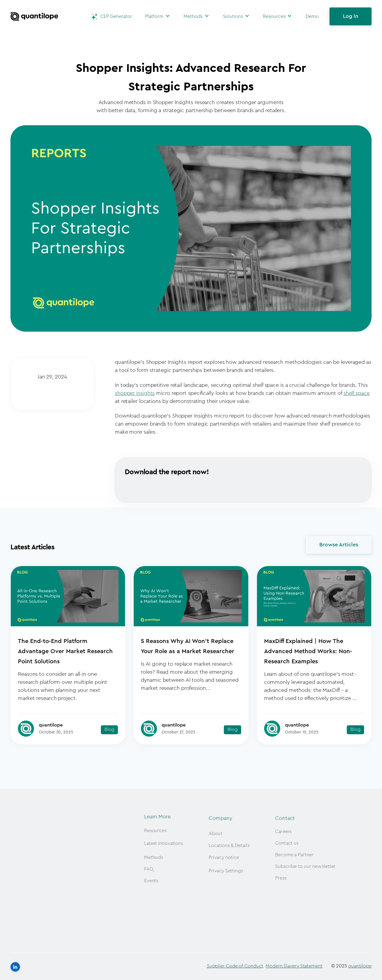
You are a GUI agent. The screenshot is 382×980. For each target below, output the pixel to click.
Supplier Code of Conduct (235, 964)
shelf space (357, 393)
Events (151, 881)
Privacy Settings (226, 871)
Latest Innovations (164, 843)
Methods (193, 16)
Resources (274, 16)
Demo (312, 16)
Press (281, 878)
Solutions (233, 16)
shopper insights (135, 393)
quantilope (360, 964)
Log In (351, 16)
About (215, 834)
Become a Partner (294, 855)
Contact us (287, 843)
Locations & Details (229, 845)
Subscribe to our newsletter (305, 866)
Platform (154, 16)
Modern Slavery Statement (294, 964)
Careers (283, 831)
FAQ (149, 869)
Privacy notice (224, 857)
